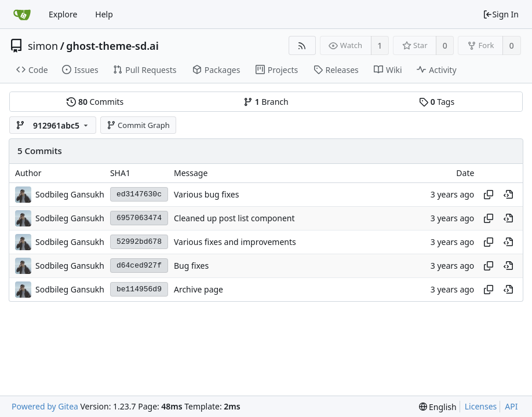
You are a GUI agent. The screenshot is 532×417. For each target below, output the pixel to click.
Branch (266, 102)
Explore (63, 14)
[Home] (22, 14)
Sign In (501, 14)
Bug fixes (191, 266)
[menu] (438, 407)
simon (43, 46)
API (511, 406)
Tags (437, 102)
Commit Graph (138, 125)
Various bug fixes (207, 194)
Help (104, 14)
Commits (95, 102)
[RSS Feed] (302, 45)
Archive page (198, 289)
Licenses (481, 406)
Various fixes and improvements (235, 242)
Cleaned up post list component (234, 218)
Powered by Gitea (45, 406)
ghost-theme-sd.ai (112, 46)
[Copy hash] (489, 195)
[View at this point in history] (508, 195)
